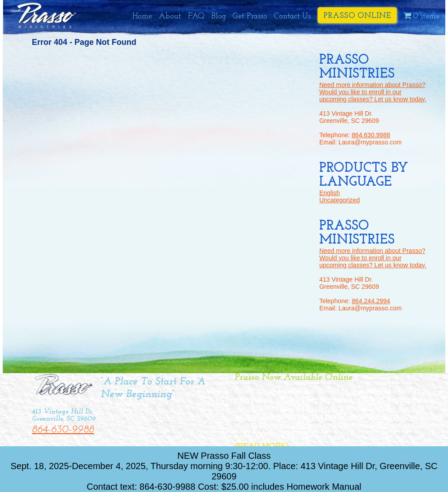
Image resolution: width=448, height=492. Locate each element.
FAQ (196, 16)
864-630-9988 (63, 430)
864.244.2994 (371, 301)
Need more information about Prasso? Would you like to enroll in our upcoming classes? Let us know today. (373, 92)
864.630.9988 (371, 135)
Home (142, 16)
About (170, 16)
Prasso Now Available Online (294, 377)
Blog (219, 16)
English (330, 193)
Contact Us (292, 16)
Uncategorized (339, 200)
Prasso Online (357, 16)
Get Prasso (250, 16)
